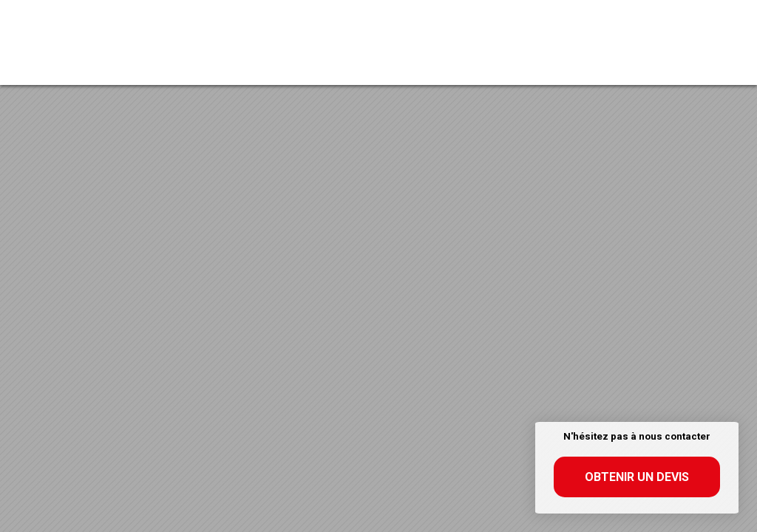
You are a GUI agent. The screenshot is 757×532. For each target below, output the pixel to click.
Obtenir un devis (637, 477)
